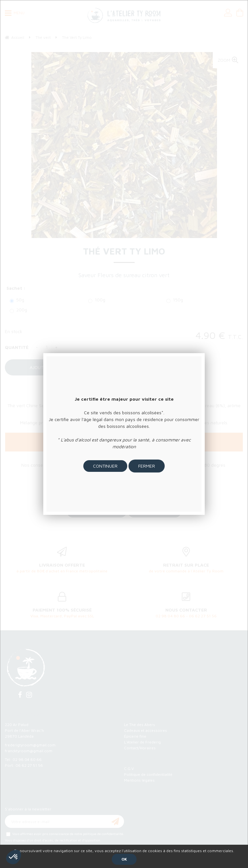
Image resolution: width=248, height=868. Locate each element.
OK (124, 859)
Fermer (147, 466)
